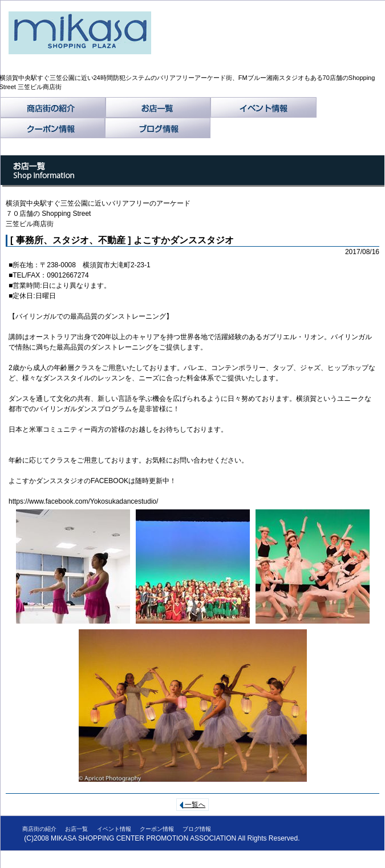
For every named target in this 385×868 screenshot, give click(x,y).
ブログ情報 (158, 128)
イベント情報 (264, 107)
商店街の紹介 (53, 107)
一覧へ (193, 805)
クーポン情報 (52, 128)
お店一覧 (158, 107)
